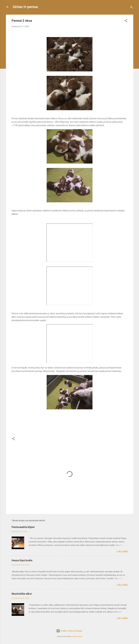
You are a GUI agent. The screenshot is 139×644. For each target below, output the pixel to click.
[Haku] (132, 8)
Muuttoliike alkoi (22, 594)
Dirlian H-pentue (25, 7)
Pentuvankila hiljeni (23, 527)
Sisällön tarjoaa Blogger (69, 631)
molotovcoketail (77, 636)
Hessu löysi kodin (22, 560)
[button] (126, 21)
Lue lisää (122, 552)
